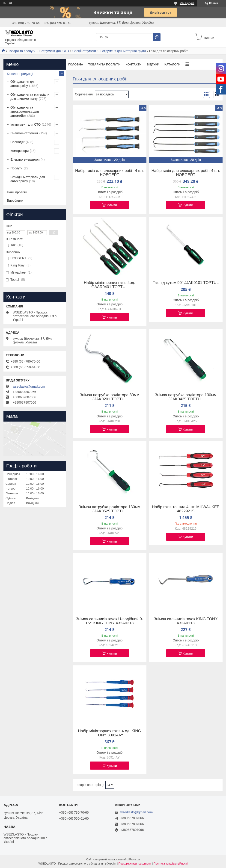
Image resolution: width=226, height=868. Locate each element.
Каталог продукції (20, 74)
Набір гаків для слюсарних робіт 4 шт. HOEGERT (110, 173)
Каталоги (172, 64)
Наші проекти (17, 192)
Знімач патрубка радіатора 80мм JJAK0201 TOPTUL (110, 397)
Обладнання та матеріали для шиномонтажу (30, 97)
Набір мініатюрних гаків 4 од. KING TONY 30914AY (110, 733)
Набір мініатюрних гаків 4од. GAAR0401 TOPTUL (110, 285)
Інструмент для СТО (54, 51)
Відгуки (153, 64)
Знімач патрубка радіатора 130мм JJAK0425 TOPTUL (186, 397)
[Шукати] (157, 37)
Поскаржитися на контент (135, 864)
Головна (76, 64)
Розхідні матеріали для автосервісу (28, 179)
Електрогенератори (25, 159)
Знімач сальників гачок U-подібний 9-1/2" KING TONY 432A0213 (110, 621)
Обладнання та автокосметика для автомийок (25, 112)
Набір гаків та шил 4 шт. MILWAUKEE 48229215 (186, 509)
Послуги (16, 168)
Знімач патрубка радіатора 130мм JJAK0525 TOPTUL (110, 509)
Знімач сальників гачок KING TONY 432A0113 (186, 621)
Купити (112, 205)
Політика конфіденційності (171, 864)
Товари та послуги (22, 51)
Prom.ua (135, 859)
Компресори (19, 151)
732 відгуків (187, 3)
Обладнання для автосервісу (23, 84)
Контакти (134, 64)
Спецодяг (18, 142)
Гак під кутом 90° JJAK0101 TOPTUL (186, 283)
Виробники (15, 201)
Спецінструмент (84, 51)
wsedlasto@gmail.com (29, 387)
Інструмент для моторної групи (123, 51)
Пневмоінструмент (24, 133)
